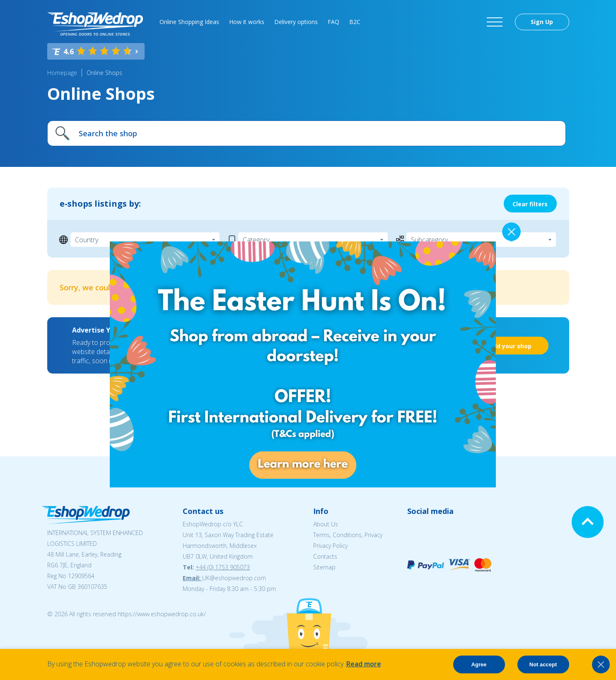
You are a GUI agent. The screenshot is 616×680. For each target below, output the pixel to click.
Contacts (325, 556)
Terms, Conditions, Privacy (348, 535)
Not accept (543, 664)
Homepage (62, 73)
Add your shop (510, 346)
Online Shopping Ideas (189, 22)
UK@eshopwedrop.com (234, 578)
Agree (479, 664)
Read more (364, 664)
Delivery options (296, 22)
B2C (355, 22)
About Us (326, 524)
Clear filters (530, 204)
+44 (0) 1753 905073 (223, 567)
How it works (247, 22)
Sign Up (542, 22)
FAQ (333, 22)
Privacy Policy (330, 546)
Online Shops (104, 73)
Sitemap (324, 567)
